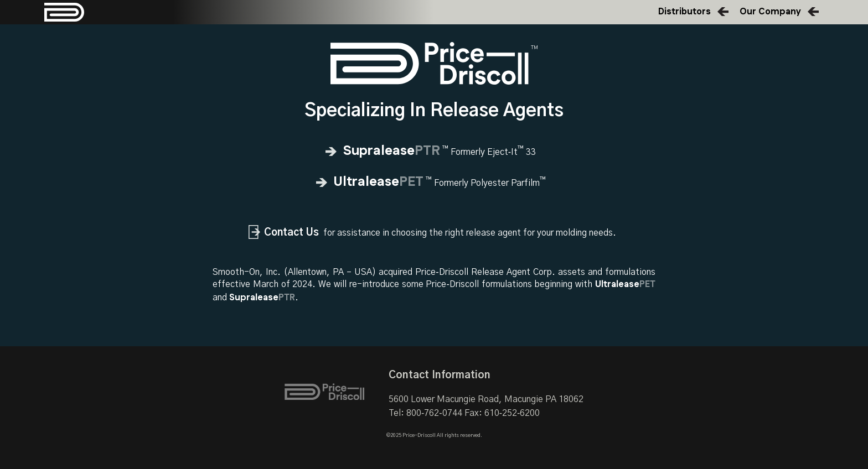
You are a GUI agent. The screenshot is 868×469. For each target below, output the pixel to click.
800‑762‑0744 (434, 413)
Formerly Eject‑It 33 (434, 152)
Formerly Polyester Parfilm (434, 183)
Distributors (684, 12)
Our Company (770, 12)
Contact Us (291, 233)
